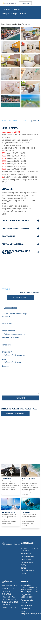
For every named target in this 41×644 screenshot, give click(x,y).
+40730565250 (26, 606)
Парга (23, 565)
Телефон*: (20, 346)
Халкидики (10, 24)
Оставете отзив (20, 297)
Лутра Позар (26, 560)
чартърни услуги (10, 586)
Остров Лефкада (28, 557)
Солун (24, 574)
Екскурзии (7, 594)
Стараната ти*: (20, 332)
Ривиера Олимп (28, 562)
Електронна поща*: (20, 339)
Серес (24, 568)
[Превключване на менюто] (36, 3)
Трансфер (6, 605)
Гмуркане (6, 591)
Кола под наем (9, 597)
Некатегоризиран (10, 608)
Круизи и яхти (8, 589)
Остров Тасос (27, 571)
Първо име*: (20, 318)
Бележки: (20, 380)
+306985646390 (27, 597)
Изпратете (20, 398)
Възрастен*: (20, 354)
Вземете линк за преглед (30, 292)
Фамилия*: (20, 325)
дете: (20, 361)
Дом (2, 24)
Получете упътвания (15, 413)
